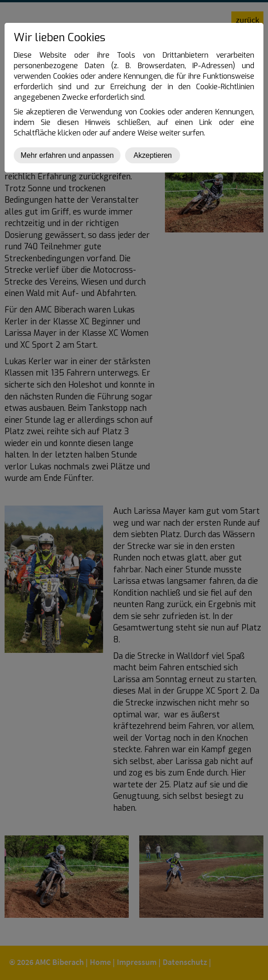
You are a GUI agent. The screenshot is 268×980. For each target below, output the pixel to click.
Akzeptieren (153, 155)
